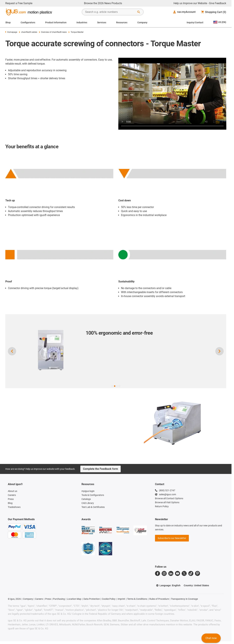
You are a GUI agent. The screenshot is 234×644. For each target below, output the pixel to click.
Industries (82, 22)
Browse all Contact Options (169, 498)
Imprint (121, 599)
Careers (39, 599)
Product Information (56, 22)
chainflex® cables (28, 32)
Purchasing (59, 599)
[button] (112, 386)
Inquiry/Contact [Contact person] (195, 22)
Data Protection (92, 599)
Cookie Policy (109, 599)
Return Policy (162, 506)
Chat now (211, 638)
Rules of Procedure (159, 599)
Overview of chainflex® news (53, 32)
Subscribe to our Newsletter (172, 538)
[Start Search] (139, 12)
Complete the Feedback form (100, 469)
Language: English (168, 585)
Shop (8, 22)
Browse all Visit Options (167, 502)
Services (102, 22)
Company (142, 22)
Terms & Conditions (137, 599)
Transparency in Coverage (184, 599)
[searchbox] (110, 12)
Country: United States (196, 585)
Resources (122, 22)
